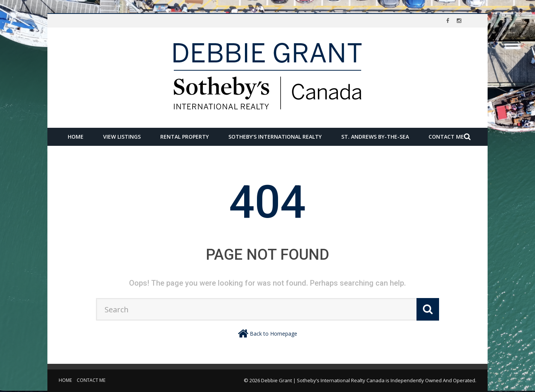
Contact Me (446, 137)
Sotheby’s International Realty (275, 137)
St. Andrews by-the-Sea (375, 137)
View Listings (122, 137)
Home (76, 137)
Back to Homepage (274, 334)
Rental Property (185, 137)
